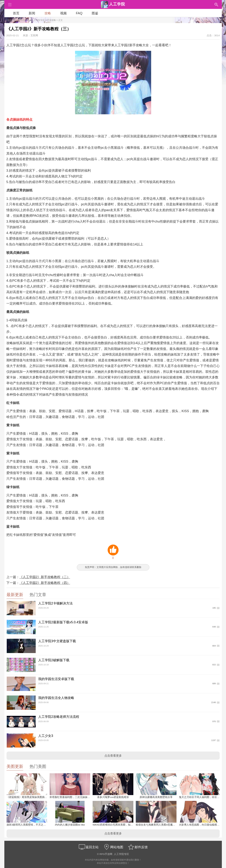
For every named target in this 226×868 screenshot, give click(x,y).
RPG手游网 (24, 20)
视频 (63, 13)
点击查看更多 (113, 756)
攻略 (48, 13)
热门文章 (38, 595)
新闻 (32, 13)
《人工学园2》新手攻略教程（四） (45, 583)
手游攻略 (51, 20)
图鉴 (95, 13)
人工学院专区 (38, 20)
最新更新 (15, 595)
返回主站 (88, 847)
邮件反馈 (138, 847)
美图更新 (15, 767)
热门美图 (38, 767)
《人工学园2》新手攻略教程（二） (45, 577)
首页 (16, 13)
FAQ (79, 13)
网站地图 (113, 847)
